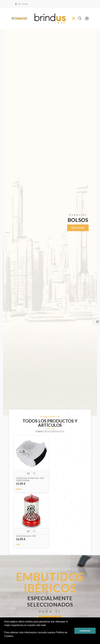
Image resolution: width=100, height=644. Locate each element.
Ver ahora (78, 228)
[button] (5, 640)
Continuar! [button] (85, 631)
